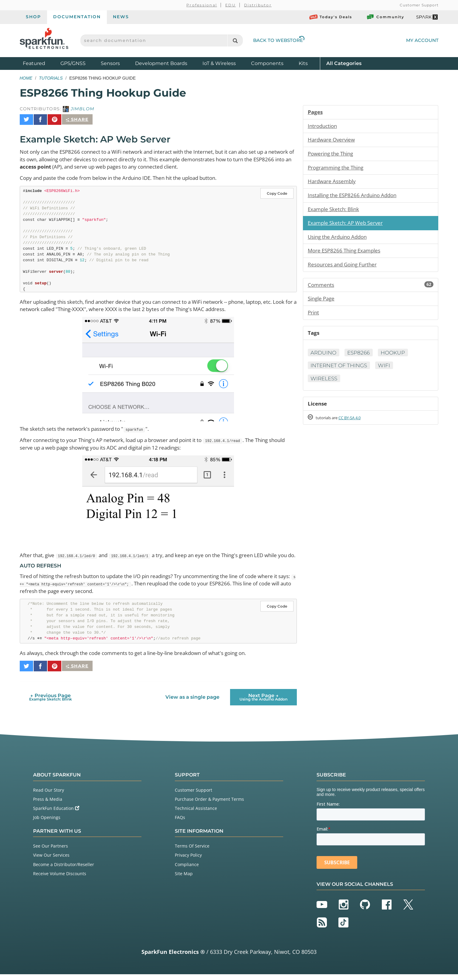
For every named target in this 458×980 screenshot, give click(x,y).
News (121, 17)
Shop (33, 17)
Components (267, 63)
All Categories (344, 63)
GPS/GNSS (73, 63)
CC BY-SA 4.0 (355, 426)
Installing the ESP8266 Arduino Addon (356, 198)
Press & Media (48, 805)
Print (314, 318)
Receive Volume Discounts (60, 880)
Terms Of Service (192, 852)
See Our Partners (51, 852)
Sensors (110, 63)
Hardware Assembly (333, 183)
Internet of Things (341, 372)
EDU (231, 5)
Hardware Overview (333, 141)
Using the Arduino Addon (340, 241)
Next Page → (263, 703)
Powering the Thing (332, 155)
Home (26, 78)
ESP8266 (362, 359)
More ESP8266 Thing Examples (347, 255)
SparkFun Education (56, 814)
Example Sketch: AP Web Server (348, 226)
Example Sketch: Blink (336, 212)
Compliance (187, 870)
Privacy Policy (188, 861)
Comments (371, 290)
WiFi (389, 372)
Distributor (258, 5)
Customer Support (419, 5)
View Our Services (51, 861)
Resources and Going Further (345, 269)
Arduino (324, 359)
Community (385, 17)
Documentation (77, 17)
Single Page (322, 304)
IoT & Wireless (219, 63)
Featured (40, 63)
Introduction (324, 126)
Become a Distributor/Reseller (64, 870)
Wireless (325, 385)
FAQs (180, 823)
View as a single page (192, 703)
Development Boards (161, 63)
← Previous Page (51, 703)
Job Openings (47, 823)
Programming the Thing (338, 169)
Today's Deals (331, 17)
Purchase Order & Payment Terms (209, 805)
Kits (303, 63)
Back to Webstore (279, 40)
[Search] (235, 41)
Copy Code (277, 191)
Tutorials (51, 78)
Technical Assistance (196, 814)
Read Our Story (49, 796)
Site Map (184, 880)
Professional (202, 5)
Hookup (398, 359)
